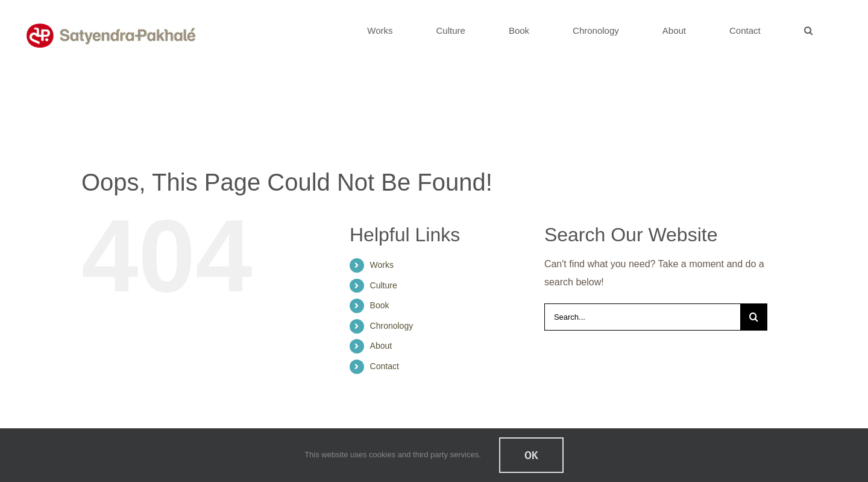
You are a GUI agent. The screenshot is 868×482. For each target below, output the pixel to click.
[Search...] (642, 317)
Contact (385, 366)
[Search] (754, 317)
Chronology (392, 326)
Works (382, 265)
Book (380, 305)
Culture (384, 285)
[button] (808, 30)
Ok (531, 455)
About (381, 346)
